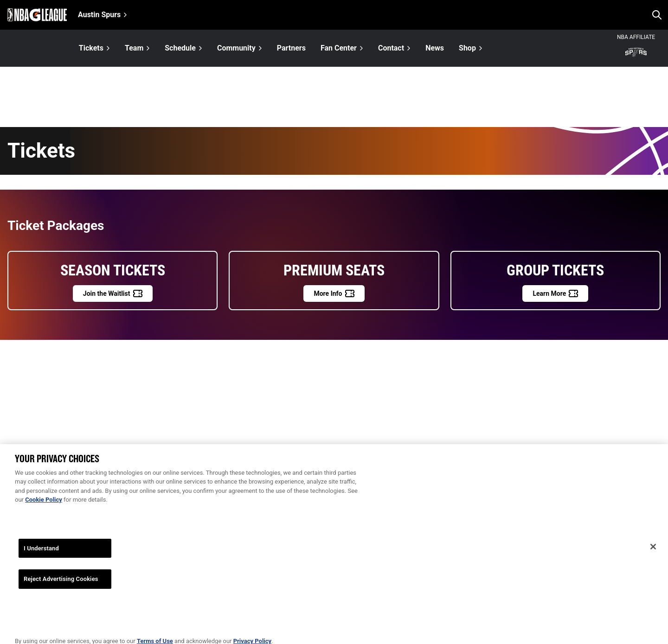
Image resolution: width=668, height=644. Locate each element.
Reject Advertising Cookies (61, 584)
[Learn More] (555, 293)
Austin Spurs (99, 15)
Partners (291, 48)
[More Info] (334, 293)
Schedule (180, 48)
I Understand (41, 553)
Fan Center (339, 48)
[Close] (653, 551)
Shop (467, 48)
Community (236, 48)
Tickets (91, 48)
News (435, 48)
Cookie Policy (44, 505)
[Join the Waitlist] (113, 293)
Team (134, 48)
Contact (391, 48)
